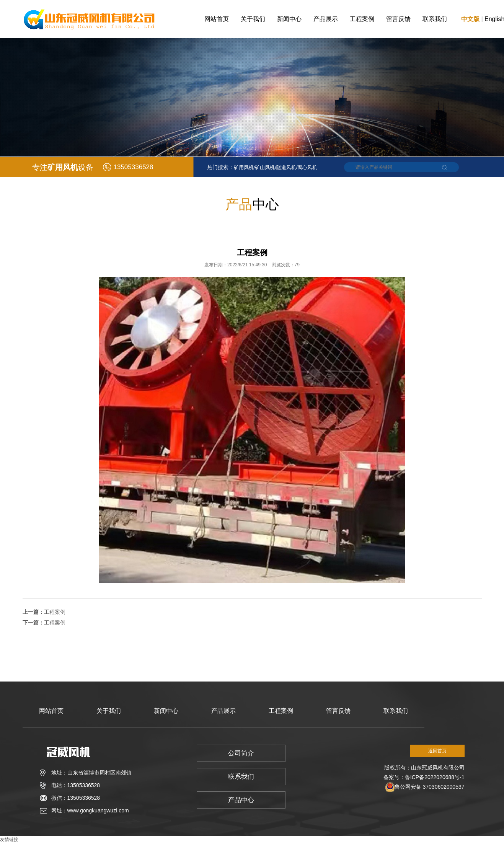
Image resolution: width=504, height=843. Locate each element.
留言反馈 (398, 19)
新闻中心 (289, 19)
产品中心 (241, 800)
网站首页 (217, 19)
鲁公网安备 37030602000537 (430, 787)
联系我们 (435, 19)
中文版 (470, 19)
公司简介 (241, 753)
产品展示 (326, 19)
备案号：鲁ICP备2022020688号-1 (424, 777)
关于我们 (253, 19)
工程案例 (362, 19)
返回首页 (437, 751)
